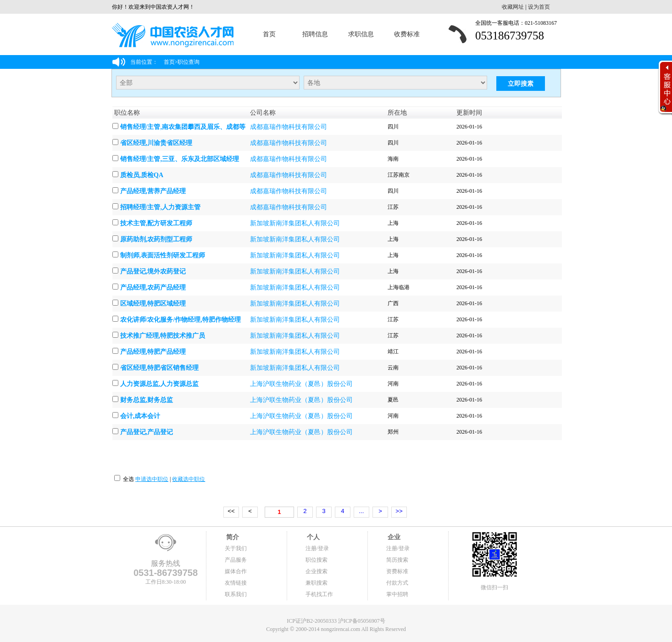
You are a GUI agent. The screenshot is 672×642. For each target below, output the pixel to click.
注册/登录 (317, 548)
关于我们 (236, 548)
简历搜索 (397, 560)
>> (399, 511)
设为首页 (539, 7)
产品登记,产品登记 (147, 432)
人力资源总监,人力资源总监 (160, 384)
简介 (232, 537)
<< (231, 511)
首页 (269, 34)
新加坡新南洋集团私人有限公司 (295, 223)
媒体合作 (236, 571)
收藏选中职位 (189, 479)
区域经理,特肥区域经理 (153, 304)
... (362, 511)
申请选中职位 (152, 479)
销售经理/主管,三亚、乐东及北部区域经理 (180, 159)
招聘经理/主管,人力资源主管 (160, 207)
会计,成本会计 (140, 416)
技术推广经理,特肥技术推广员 (163, 336)
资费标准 (397, 571)
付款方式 (397, 583)
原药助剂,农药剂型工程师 (156, 239)
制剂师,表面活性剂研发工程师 (163, 255)
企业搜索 (317, 571)
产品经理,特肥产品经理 (153, 352)
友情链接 (236, 583)
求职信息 (361, 34)
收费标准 (407, 34)
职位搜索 (317, 560)
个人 (313, 537)
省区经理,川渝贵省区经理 (156, 143)
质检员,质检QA (142, 175)
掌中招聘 (397, 594)
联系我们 (236, 594)
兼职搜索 (317, 583)
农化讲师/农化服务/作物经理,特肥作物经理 (180, 320)
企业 (394, 537)
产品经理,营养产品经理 (153, 191)
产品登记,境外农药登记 (153, 271)
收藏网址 (513, 7)
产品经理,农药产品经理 (153, 288)
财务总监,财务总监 (147, 400)
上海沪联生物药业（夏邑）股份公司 (301, 384)
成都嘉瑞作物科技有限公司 (289, 127)
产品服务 (236, 560)
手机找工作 (319, 594)
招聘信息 (315, 34)
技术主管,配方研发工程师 (156, 223)
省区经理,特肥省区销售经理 (160, 368)
